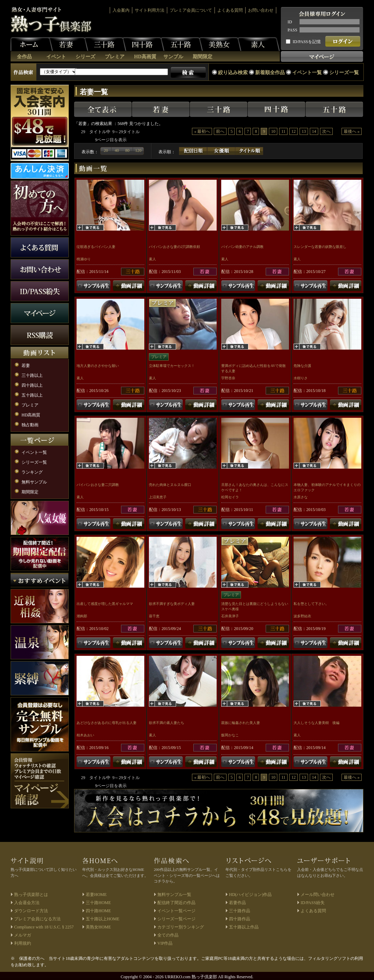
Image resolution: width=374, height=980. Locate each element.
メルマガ (23, 935)
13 (304, 131)
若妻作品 (237, 903)
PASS (292, 30)
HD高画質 (145, 57)
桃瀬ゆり (84, 259)
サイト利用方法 (150, 10)
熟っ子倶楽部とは (31, 895)
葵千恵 (154, 616)
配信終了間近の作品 (176, 903)
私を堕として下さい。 (311, 604)
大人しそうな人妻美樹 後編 (316, 723)
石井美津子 (230, 616)
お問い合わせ (261, 10)
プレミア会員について (191, 10)
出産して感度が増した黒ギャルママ (105, 604)
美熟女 (220, 44)
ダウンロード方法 (31, 911)
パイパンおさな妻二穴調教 (98, 485)
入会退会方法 (27, 903)
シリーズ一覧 (344, 73)
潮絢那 (82, 616)
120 (138, 150)
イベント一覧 (307, 73)
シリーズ (85, 57)
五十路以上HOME (102, 919)
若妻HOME (96, 895)
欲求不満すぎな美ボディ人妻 (172, 604)
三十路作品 (240, 911)
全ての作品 (168, 935)
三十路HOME (98, 903)
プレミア (115, 57)
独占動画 (30, 425)
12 (294, 131)
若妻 (67, 44)
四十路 (143, 44)
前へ (220, 131)
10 (273, 131)
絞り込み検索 (233, 73)
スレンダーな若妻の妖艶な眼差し (320, 247)
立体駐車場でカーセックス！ (172, 366)
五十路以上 (32, 395)
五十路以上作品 (244, 927)
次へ (326, 131)
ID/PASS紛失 (313, 903)
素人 (259, 44)
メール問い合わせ (318, 895)
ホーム (32, 44)
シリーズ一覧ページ (176, 919)
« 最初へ (202, 131)
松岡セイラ (230, 497)
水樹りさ (301, 378)
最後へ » (352, 131)
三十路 (105, 44)
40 (117, 150)
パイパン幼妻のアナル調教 (242, 247)
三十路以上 (32, 375)
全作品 (24, 57)
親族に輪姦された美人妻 (241, 723)
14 (314, 131)
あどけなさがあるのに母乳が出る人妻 (107, 723)
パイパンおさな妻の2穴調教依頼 (174, 247)
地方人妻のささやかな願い (98, 366)
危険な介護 (302, 366)
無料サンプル (34, 482)
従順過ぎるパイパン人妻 (96, 247)
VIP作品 (165, 943)
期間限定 (203, 57)
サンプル (173, 57)
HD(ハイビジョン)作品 (250, 895)
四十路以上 (32, 385)
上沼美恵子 (158, 497)
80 (127, 150)
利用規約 (23, 943)
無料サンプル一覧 (174, 895)
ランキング (32, 472)
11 (283, 131)
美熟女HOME (98, 927)
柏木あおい (85, 735)
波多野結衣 (302, 616)
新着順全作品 (270, 73)
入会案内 (121, 10)
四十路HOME (98, 911)
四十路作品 (240, 919)
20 (106, 150)
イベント (56, 57)
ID (290, 22)
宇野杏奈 (228, 378)
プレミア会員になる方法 (37, 919)
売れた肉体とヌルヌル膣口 (170, 485)
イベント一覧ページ (176, 911)
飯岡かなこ (230, 735)
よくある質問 (230, 10)
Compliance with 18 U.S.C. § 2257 (44, 927)
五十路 (182, 44)
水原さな (301, 497)
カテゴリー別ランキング (181, 927)
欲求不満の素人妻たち (167, 723)
